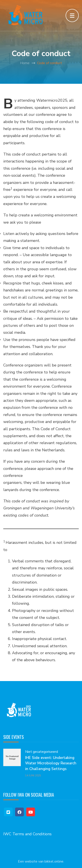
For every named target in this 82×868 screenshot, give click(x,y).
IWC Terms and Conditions (27, 834)
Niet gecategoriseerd (42, 752)
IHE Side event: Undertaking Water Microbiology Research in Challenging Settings (51, 763)
